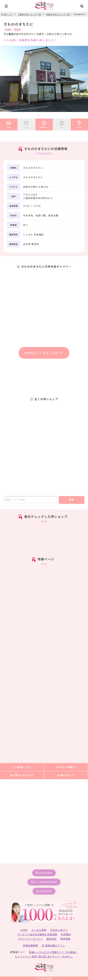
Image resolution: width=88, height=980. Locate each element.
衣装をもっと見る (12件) (44, 353)
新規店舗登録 (30, 945)
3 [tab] (50, 115)
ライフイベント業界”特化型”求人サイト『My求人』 (44, 956)
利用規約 (66, 934)
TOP (9, 124)
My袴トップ (22, 767)
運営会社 (52, 939)
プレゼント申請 (66, 767)
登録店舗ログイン (53, 945)
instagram (44, 873)
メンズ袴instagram (44, 882)
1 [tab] (38, 115)
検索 (72, 499)
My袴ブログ (66, 775)
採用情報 (65, 939)
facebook (44, 891)
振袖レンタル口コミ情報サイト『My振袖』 (53, 952)
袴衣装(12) (44, 124)
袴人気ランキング (22, 775)
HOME (24, 930)
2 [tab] (44, 115)
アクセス (79, 124)
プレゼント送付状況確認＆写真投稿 (37, 934)
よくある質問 (39, 930)
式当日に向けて (59, 930)
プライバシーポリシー (30, 939)
